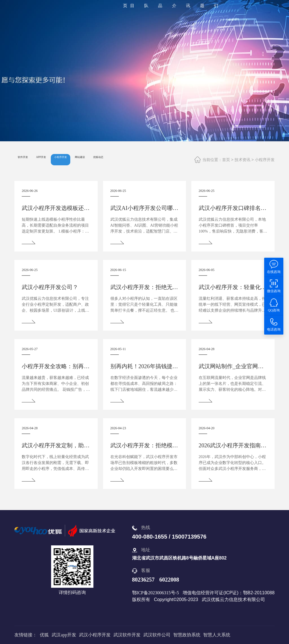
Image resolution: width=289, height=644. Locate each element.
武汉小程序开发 (95, 635)
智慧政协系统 (187, 635)
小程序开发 (265, 160)
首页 (226, 160)
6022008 (169, 580)
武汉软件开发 (127, 635)
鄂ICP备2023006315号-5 (156, 593)
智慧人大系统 (217, 635)
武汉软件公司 (157, 635)
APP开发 (59, 160)
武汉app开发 (64, 635)
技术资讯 (242, 160)
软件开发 (29, 160)
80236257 (143, 580)
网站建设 (125, 160)
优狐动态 (156, 160)
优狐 (44, 635)
